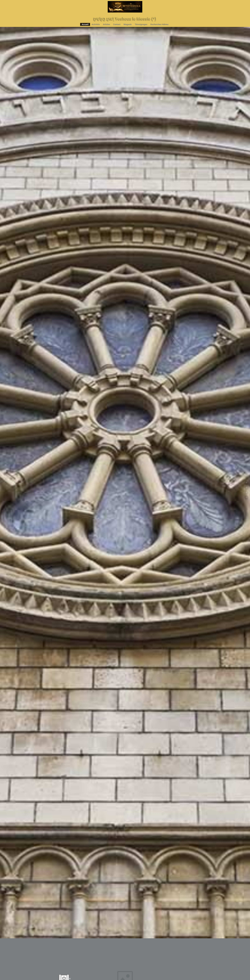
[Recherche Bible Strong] (246, 497)
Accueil (85, 24)
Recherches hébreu (159, 24)
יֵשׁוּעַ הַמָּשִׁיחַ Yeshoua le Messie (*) (125, 19)
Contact (117, 24)
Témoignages (141, 24)
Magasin (128, 24)
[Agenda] (246, 483)
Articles (106, 24)
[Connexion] (246, 488)
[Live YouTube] (246, 492)
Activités (96, 24)
